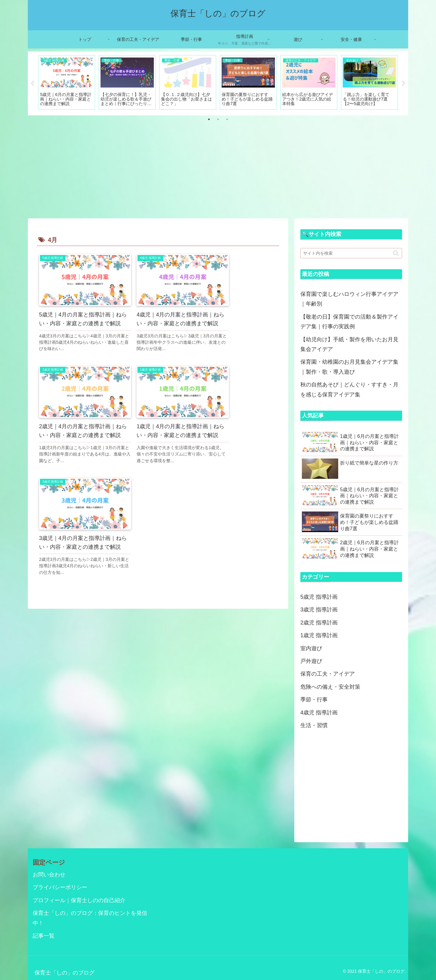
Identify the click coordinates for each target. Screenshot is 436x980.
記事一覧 (44, 936)
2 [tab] (218, 119)
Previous (32, 84)
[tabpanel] (67, 82)
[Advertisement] (218, 167)
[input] (351, 253)
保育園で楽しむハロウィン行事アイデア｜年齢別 (349, 299)
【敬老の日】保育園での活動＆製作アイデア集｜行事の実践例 (349, 322)
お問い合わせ (49, 875)
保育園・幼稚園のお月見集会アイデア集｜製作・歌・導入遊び (349, 367)
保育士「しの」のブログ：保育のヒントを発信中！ (90, 918)
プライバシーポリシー (60, 887)
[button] (396, 253)
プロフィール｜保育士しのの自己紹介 (79, 900)
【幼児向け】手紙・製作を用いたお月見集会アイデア (349, 344)
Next (404, 84)
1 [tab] (209, 119)
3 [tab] (227, 119)
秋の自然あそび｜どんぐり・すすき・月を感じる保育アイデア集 (349, 389)
